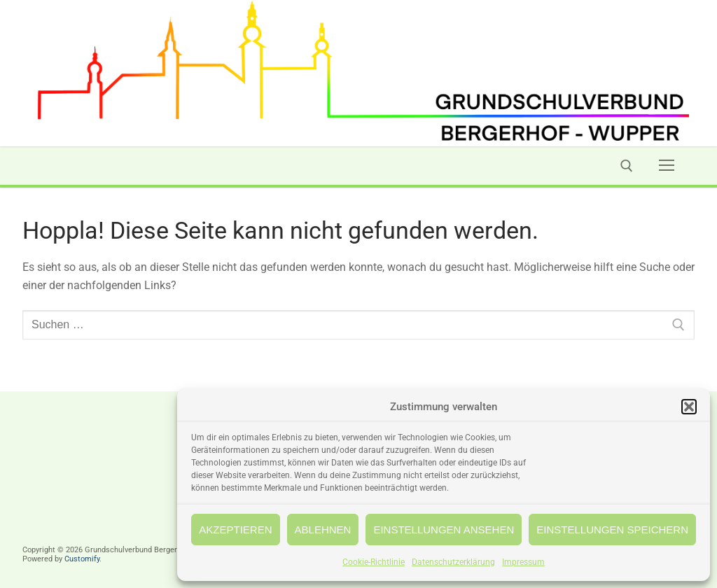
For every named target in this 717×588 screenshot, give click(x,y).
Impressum (523, 562)
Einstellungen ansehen (444, 530)
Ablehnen (323, 530)
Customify (82, 559)
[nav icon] (667, 166)
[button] (689, 407)
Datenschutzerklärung (453, 562)
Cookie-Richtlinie (374, 562)
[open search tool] (627, 166)
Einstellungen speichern (612, 530)
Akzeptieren (235, 530)
